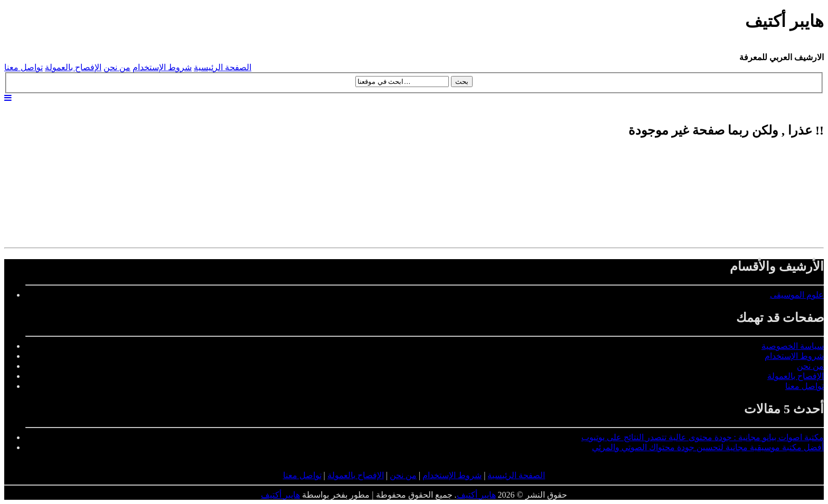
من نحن (117, 67)
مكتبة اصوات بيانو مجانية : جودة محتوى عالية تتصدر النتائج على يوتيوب (703, 437)
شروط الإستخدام (162, 67)
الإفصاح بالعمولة (73, 67)
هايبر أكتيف (476, 495)
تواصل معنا (23, 67)
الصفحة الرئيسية (223, 67)
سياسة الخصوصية (793, 346)
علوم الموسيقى (797, 295)
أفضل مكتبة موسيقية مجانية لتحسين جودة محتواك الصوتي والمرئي (708, 447)
